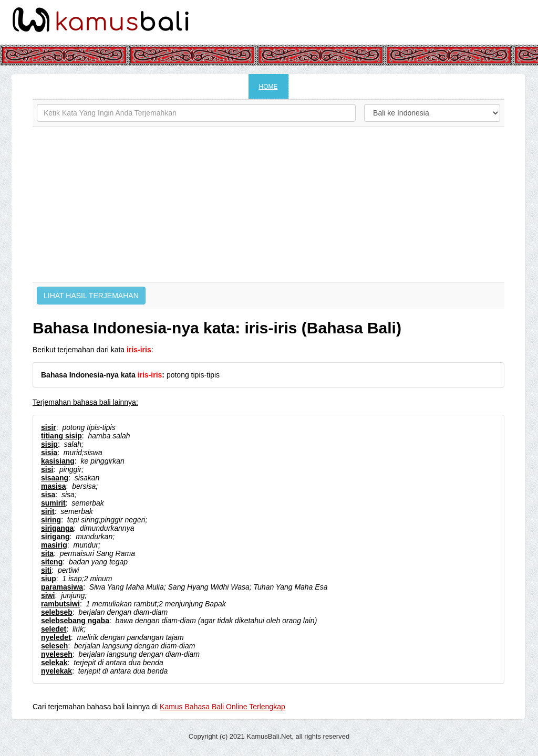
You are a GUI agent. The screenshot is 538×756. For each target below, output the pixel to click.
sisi (47, 469)
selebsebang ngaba (75, 621)
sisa (48, 495)
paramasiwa (62, 587)
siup (49, 579)
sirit (48, 511)
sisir (49, 427)
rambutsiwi (60, 604)
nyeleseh (57, 654)
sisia (49, 453)
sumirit (53, 503)
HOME (268, 87)
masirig (54, 545)
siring (51, 520)
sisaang (55, 478)
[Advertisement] (268, 204)
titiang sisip (61, 436)
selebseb (57, 612)
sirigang (55, 537)
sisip (49, 444)
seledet (54, 629)
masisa (53, 486)
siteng (52, 562)
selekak (54, 663)
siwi (48, 595)
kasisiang (58, 461)
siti (46, 570)
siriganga (57, 528)
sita (47, 553)
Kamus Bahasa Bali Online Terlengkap (223, 707)
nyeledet (56, 637)
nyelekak (56, 671)
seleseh (54, 646)
